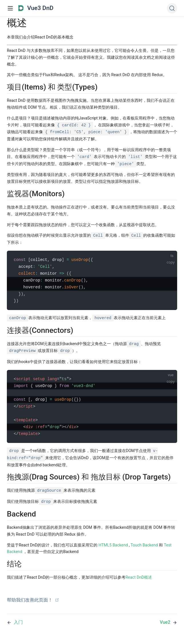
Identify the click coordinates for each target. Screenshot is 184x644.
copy (171, 262)
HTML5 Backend (113, 545)
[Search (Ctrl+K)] (172, 8)
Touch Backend (144, 545)
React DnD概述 (139, 577)
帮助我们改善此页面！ (33, 600)
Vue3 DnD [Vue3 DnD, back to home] (36, 8)
